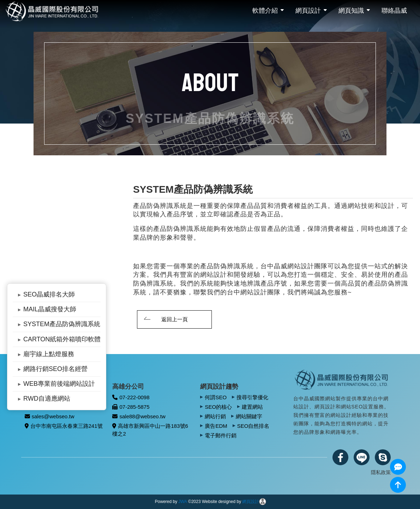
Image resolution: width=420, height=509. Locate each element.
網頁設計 (308, 11)
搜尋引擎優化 (252, 397)
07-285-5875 (131, 407)
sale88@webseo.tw (139, 416)
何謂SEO (216, 397)
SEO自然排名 (253, 426)
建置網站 (252, 407)
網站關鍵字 (249, 416)
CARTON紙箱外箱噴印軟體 (62, 339)
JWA (183, 502)
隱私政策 (381, 472)
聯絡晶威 (394, 11)
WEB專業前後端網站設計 (59, 384)
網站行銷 (215, 416)
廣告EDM (216, 426)
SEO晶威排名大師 (49, 294)
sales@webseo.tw (50, 416)
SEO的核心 (218, 407)
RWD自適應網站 (47, 399)
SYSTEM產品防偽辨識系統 (62, 324)
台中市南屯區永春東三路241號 (64, 426)
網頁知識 (351, 11)
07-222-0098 (131, 397)
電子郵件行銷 (221, 435)
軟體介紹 (265, 11)
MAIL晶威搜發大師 (50, 309)
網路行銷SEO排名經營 (55, 369)
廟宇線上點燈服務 (49, 354)
